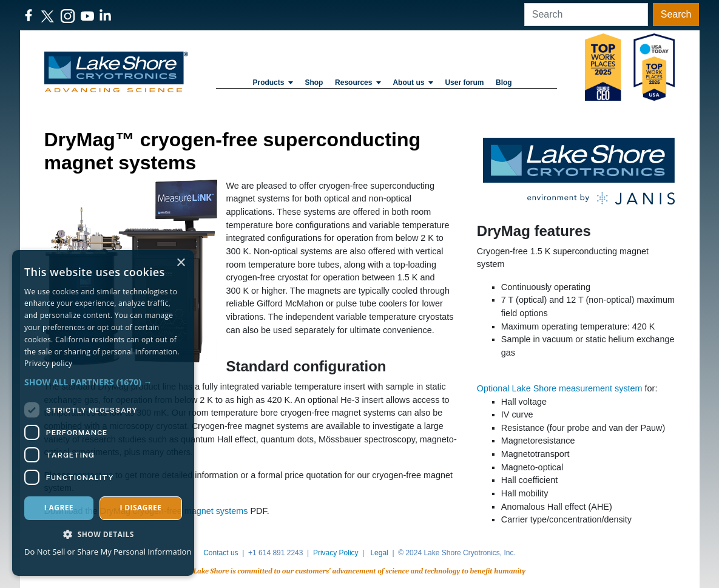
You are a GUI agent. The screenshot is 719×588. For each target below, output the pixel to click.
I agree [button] (59, 508)
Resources (358, 83)
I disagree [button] (140, 508)
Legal (379, 553)
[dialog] (103, 413)
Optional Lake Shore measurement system (560, 388)
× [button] (181, 263)
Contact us (221, 553)
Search (676, 14)
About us (413, 83)
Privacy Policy (336, 553)
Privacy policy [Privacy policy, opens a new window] (48, 363)
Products (272, 83)
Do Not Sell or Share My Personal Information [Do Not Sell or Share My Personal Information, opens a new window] (108, 552)
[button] (103, 382)
